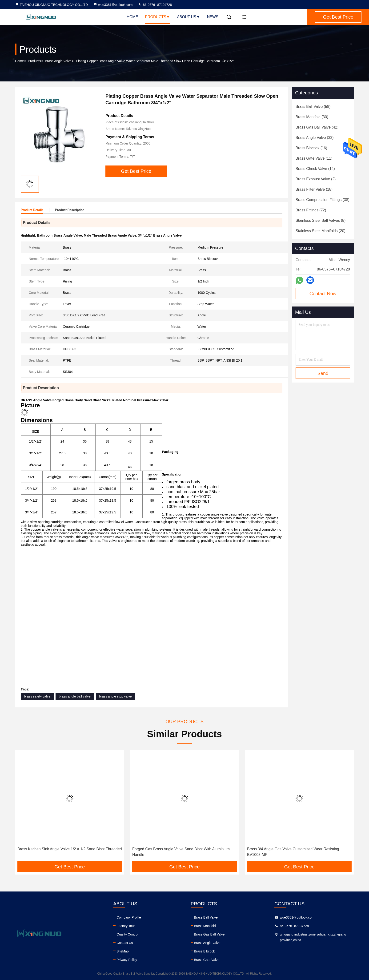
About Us (189, 17)
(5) (321, 220)
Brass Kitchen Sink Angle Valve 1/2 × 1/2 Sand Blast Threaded (70, 849)
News (213, 17)
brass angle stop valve (115, 696)
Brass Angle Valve (58, 61)
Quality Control (127, 934)
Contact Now (323, 294)
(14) (315, 169)
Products (157, 17)
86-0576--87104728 (155, 5)
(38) (323, 200)
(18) (314, 189)
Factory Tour (126, 926)
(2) (316, 179)
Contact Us (125, 943)
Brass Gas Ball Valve (209, 934)
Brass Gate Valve (207, 960)
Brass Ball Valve (206, 917)
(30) (312, 117)
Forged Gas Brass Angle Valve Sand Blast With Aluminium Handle (181, 852)
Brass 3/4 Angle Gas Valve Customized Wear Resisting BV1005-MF (293, 852)
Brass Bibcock (204, 951)
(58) (313, 107)
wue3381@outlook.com (113, 5)
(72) (311, 210)
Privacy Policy (127, 960)
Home (132, 17)
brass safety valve (37, 696)
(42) (317, 127)
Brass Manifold (205, 926)
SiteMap (122, 951)
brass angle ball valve (75, 696)
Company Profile (129, 917)
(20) (321, 231)
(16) (311, 148)
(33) (315, 138)
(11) (314, 158)
